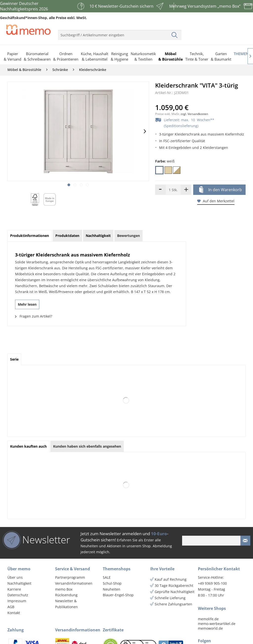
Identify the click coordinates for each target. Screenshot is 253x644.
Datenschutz (18, 595)
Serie (14, 359)
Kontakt (14, 613)
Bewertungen (128, 236)
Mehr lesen (27, 304)
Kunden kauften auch (28, 446)
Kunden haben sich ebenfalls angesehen (87, 446)
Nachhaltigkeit (19, 583)
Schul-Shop (112, 583)
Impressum (17, 601)
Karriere (14, 589)
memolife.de (208, 619)
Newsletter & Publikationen (66, 604)
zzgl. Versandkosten (194, 114)
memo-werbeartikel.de (217, 624)
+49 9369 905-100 (212, 583)
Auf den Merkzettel (216, 201)
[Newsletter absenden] (245, 541)
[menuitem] (120, 33)
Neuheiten (112, 589)
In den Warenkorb (221, 190)
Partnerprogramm (70, 577)
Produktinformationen (30, 236)
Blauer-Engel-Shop (118, 595)
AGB (11, 607)
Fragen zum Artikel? (34, 316)
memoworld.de (210, 628)
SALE (107, 577)
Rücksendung (66, 595)
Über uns (15, 577)
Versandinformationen (74, 583)
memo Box (64, 589)
